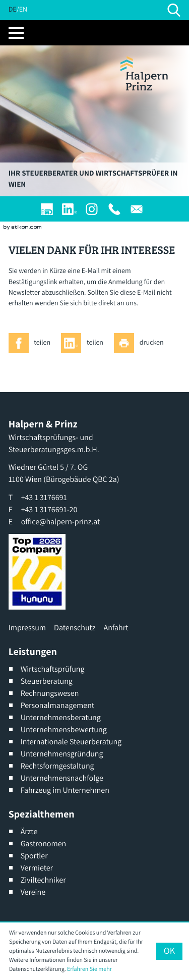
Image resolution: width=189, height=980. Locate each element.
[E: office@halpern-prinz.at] (137, 209)
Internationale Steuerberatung (71, 742)
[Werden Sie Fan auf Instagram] (92, 209)
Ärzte (29, 831)
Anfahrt (116, 628)
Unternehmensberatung (61, 717)
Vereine (33, 892)
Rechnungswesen (50, 693)
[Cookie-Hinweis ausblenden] (169, 951)
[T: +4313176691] (114, 209)
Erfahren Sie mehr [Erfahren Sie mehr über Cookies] (89, 969)
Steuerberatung (47, 681)
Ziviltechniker (43, 880)
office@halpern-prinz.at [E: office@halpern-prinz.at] (61, 522)
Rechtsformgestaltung (57, 766)
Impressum (27, 628)
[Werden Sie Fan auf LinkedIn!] (70, 209)
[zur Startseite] (144, 73)
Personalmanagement (58, 705)
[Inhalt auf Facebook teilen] (32, 343)
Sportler (34, 856)
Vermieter (37, 868)
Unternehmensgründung (62, 754)
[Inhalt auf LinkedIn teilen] (85, 343)
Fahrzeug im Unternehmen (65, 790)
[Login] (47, 209)
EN (23, 10)
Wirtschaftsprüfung (53, 669)
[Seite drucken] (141, 343)
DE (13, 10)
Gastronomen (44, 843)
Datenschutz (75, 628)
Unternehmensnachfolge (62, 778)
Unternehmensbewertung (64, 729)
